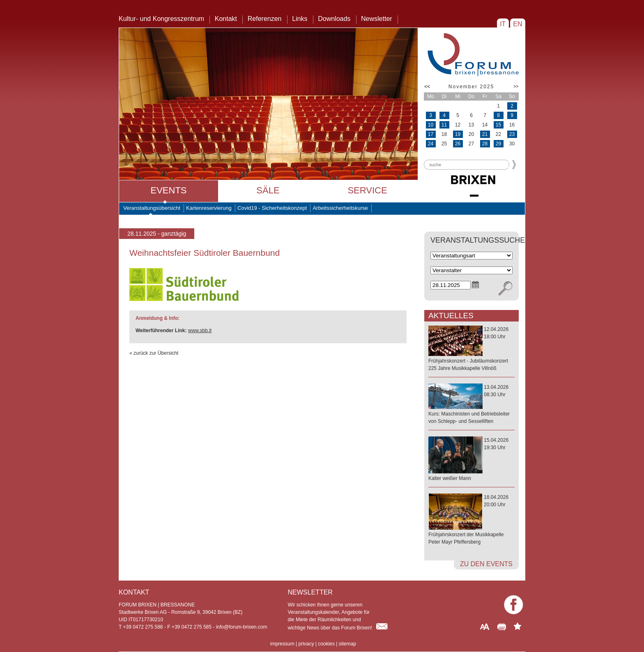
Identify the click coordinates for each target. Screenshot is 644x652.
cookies (326, 644)
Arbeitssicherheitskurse (340, 208)
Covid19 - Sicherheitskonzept (272, 208)
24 (431, 144)
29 (498, 144)
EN (518, 24)
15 (498, 125)
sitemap (347, 644)
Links (300, 19)
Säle (268, 190)
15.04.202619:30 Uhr (471, 460)
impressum (282, 644)
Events (168, 190)
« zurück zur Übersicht (154, 353)
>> (516, 86)
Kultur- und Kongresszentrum (161, 19)
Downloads (334, 19)
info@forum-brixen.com (242, 627)
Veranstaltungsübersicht (152, 208)
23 (512, 134)
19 (458, 134)
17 (431, 134)
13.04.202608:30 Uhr (471, 405)
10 (431, 125)
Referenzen (265, 19)
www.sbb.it (200, 331)
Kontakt (226, 19)
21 (485, 134)
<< (427, 87)
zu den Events (486, 564)
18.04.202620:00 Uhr (471, 520)
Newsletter (377, 19)
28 (485, 144)
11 (444, 125)
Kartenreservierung (209, 208)
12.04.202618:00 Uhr (471, 349)
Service (367, 190)
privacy (306, 644)
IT (503, 24)
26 (458, 144)
